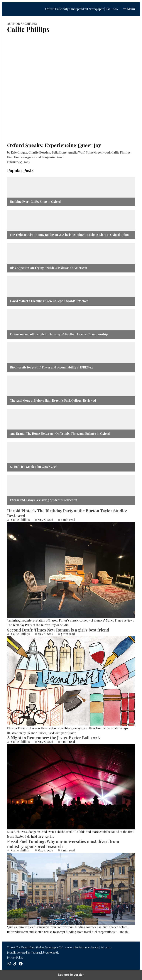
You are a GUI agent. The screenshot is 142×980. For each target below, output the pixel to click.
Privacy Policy (15, 958)
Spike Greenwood (98, 152)
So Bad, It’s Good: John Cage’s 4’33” (34, 467)
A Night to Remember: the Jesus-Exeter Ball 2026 (53, 738)
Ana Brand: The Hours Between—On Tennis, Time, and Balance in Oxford (60, 433)
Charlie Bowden (39, 152)
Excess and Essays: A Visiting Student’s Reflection (44, 500)
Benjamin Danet (53, 157)
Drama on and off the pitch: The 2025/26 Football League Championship (59, 334)
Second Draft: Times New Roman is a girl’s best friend (59, 630)
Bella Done (59, 152)
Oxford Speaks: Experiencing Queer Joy (54, 145)
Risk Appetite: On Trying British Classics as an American (49, 268)
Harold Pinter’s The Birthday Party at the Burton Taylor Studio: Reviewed (67, 513)
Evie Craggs (19, 152)
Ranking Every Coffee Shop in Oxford (35, 202)
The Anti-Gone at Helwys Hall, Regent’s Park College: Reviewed (53, 400)
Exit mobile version (71, 975)
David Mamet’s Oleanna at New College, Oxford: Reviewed (49, 301)
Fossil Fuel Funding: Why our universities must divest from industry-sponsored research (63, 844)
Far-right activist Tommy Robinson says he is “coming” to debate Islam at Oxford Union (69, 235)
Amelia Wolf (76, 152)
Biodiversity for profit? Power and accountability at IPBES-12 (51, 367)
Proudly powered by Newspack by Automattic (33, 953)
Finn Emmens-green (21, 157)
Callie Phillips (121, 152)
